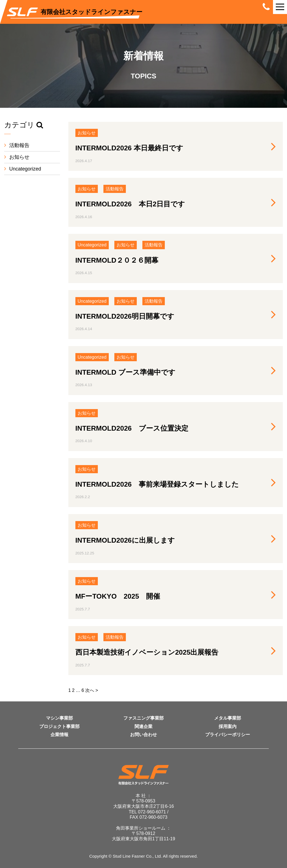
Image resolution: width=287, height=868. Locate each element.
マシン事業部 (59, 718)
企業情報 (59, 735)
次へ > (92, 690)
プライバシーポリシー (228, 735)
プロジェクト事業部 (59, 726)
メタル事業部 (228, 718)
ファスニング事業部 (143, 718)
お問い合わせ (143, 735)
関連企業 (143, 726)
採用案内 (228, 726)
